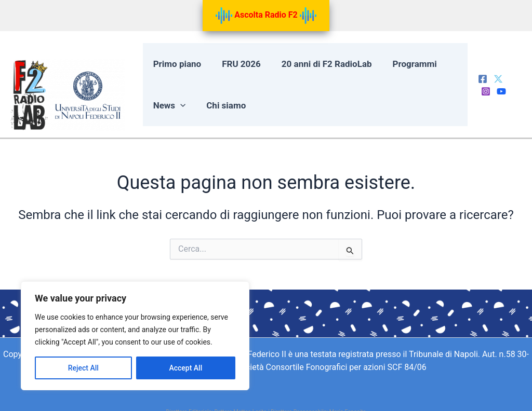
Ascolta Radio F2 (266, 16)
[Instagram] (512, 78)
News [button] (169, 106)
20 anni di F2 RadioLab (320, 64)
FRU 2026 (238, 64)
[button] (179, 106)
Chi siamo (222, 106)
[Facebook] (481, 78)
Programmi (404, 64)
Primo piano (176, 64)
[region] (135, 336)
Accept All (185, 368)
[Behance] (484, 92)
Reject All (83, 368)
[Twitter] (497, 78)
